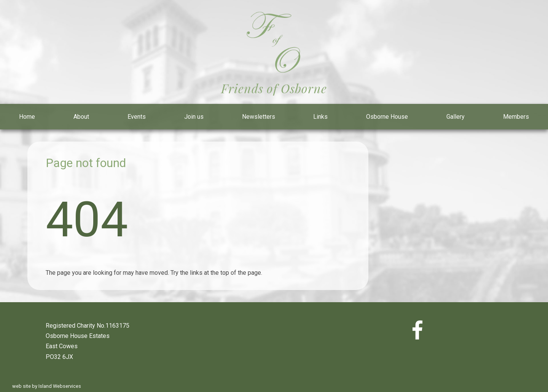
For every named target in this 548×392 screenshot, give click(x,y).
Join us (194, 117)
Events (137, 117)
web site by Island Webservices (47, 386)
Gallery (456, 117)
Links (320, 117)
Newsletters (259, 117)
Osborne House (387, 117)
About (81, 117)
